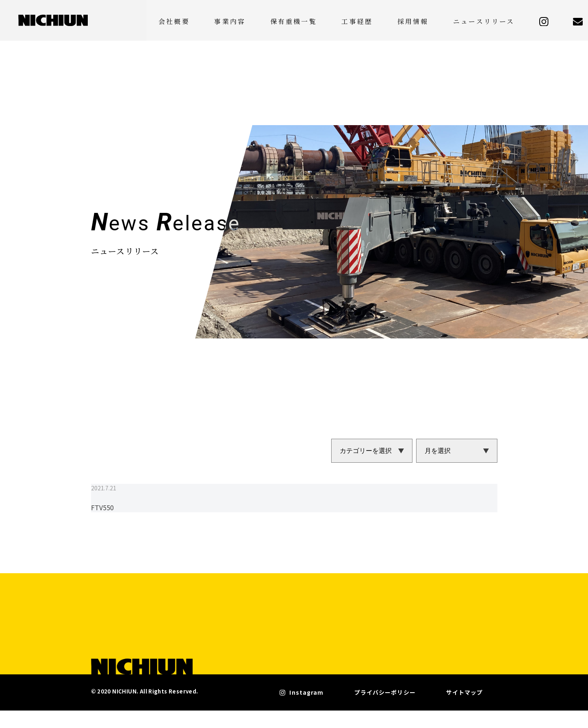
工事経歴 (397, 20)
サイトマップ (466, 712)
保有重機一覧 (347, 20)
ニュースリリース (497, 20)
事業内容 (296, 20)
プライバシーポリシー (406, 712)
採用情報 (440, 20)
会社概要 (253, 20)
